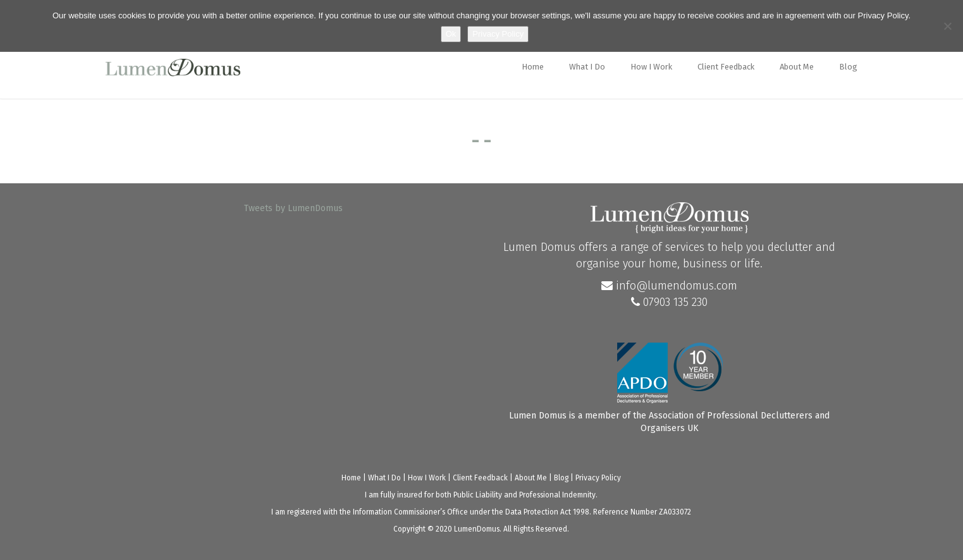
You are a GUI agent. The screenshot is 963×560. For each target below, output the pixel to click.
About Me (797, 67)
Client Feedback (726, 67)
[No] (947, 26)
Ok (451, 34)
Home (533, 67)
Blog (848, 67)
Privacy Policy (598, 478)
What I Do (587, 67)
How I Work (651, 67)
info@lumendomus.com (669, 286)
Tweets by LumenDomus (293, 208)
